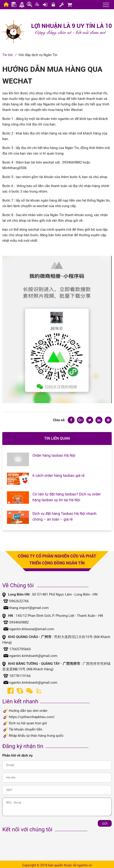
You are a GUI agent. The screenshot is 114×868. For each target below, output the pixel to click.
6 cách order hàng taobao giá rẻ (59, 476)
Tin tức (8, 55)
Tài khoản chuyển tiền (25, 729)
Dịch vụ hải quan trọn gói (28, 723)
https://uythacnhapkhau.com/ (32, 717)
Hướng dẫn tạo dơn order (28, 711)
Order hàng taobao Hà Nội (54, 455)
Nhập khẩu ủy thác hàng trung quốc (36, 736)
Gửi (105, 824)
